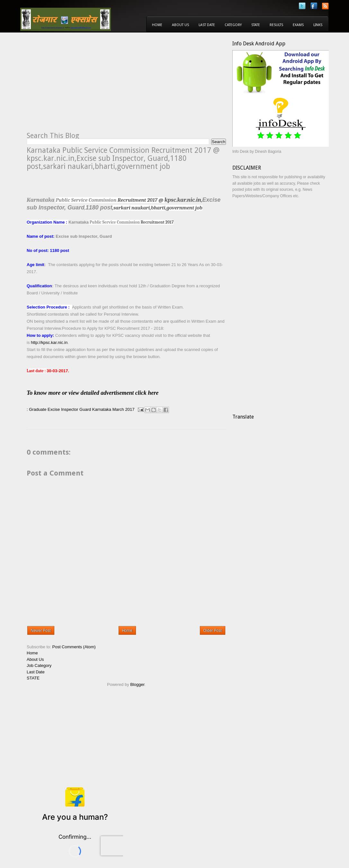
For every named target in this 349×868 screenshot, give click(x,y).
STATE (33, 678)
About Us (180, 25)
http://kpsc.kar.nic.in (49, 342)
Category (233, 25)
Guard (85, 409)
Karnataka (102, 409)
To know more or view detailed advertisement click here (101, 393)
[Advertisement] (81, 86)
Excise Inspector (63, 409)
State (256, 25)
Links (318, 25)
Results (276, 25)
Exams (298, 25)
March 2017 (124, 409)
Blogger (137, 684)
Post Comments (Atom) (74, 647)
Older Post (213, 631)
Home (157, 25)
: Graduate (36, 409)
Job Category (39, 665)
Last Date (207, 25)
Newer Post (41, 631)
